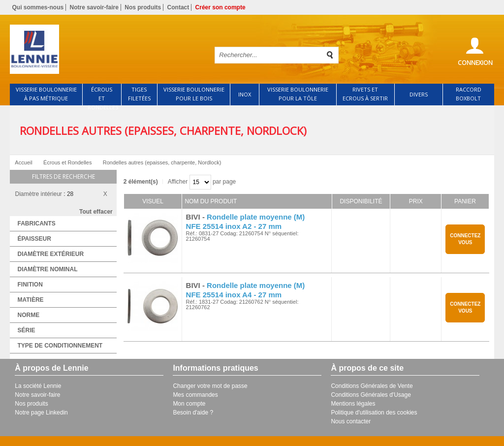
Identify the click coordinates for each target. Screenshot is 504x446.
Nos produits (143, 7)
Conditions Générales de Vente (372, 386)
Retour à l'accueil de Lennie (106, 49)
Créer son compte (220, 7)
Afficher (178, 182)
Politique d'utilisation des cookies (374, 413)
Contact (178, 7)
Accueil (23, 162)
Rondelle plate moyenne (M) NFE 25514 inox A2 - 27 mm (246, 222)
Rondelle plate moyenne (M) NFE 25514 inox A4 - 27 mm (246, 290)
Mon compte (189, 404)
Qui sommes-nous (38, 7)
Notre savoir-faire (94, 7)
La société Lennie (38, 386)
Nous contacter (351, 421)
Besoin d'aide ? (193, 413)
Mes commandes (195, 395)
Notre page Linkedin (41, 413)
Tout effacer (96, 212)
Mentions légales (353, 404)
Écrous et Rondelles (67, 162)
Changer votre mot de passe (210, 386)
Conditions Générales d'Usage (371, 395)
